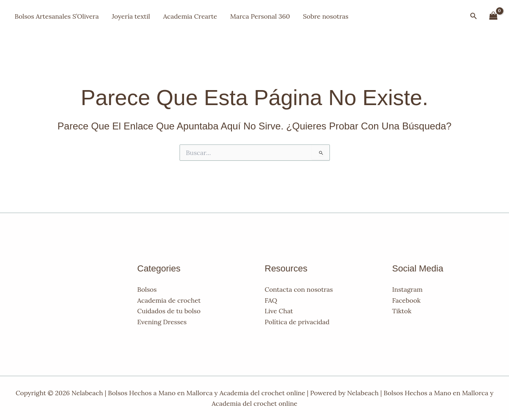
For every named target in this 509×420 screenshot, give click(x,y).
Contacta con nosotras (299, 289)
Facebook (406, 300)
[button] (474, 16)
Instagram (407, 289)
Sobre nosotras (326, 16)
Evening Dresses (162, 322)
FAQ (271, 300)
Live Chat (279, 311)
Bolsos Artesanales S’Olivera (57, 16)
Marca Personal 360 (260, 16)
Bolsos (147, 289)
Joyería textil (131, 16)
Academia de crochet (169, 300)
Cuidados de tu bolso (169, 311)
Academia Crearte (190, 16)
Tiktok (402, 311)
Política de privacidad (297, 322)
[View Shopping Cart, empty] (493, 16)
